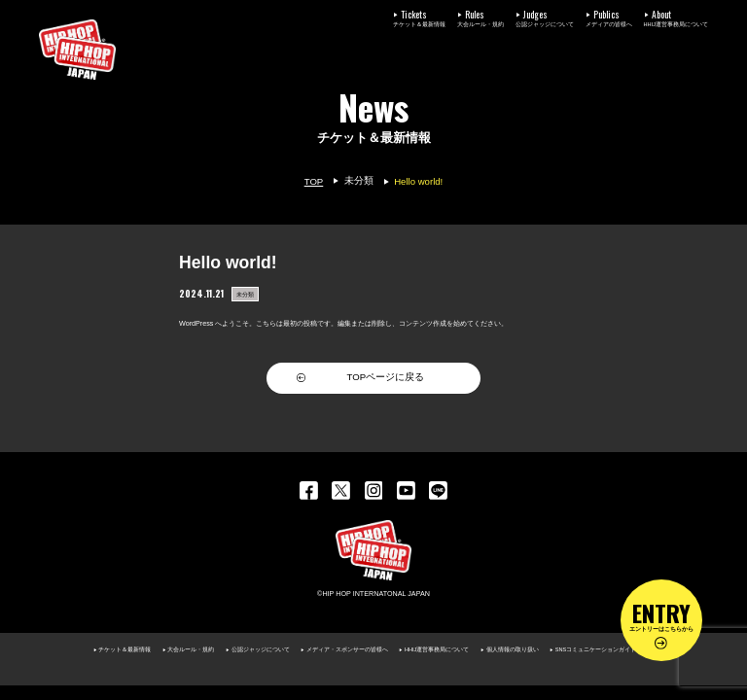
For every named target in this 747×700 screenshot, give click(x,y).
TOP (314, 181)
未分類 (359, 180)
